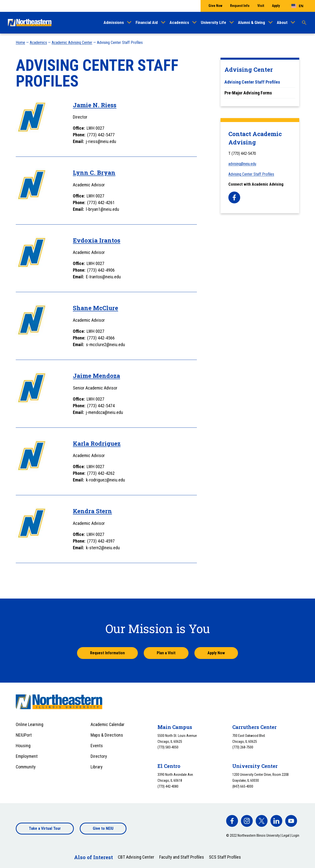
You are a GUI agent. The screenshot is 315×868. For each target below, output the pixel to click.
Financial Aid (147, 22)
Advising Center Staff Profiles (251, 174)
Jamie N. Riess (95, 105)
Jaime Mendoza (96, 376)
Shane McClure (95, 308)
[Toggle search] (304, 23)
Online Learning (30, 724)
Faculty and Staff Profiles (182, 857)
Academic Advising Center (72, 43)
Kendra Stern (92, 511)
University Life (213, 22)
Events (97, 746)
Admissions (114, 22)
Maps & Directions (107, 735)
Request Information (107, 653)
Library (97, 767)
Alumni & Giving (252, 22)
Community (26, 767)
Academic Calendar (108, 724)
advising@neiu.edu (242, 164)
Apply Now (216, 653)
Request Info (240, 6)
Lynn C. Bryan (94, 173)
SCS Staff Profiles (225, 857)
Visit (261, 6)
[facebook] (234, 197)
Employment (27, 756)
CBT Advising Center (136, 857)
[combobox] (297, 6)
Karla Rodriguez (97, 443)
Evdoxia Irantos (97, 240)
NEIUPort (24, 735)
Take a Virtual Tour (45, 828)
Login (295, 835)
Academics (179, 22)
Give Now (215, 6)
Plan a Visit (166, 653)
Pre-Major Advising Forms (248, 93)
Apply (276, 6)
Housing (23, 746)
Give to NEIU (103, 828)
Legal (286, 835)
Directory (99, 756)
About (282, 22)
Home (20, 43)
